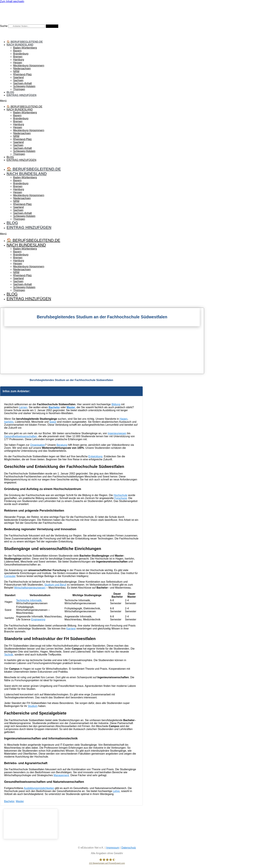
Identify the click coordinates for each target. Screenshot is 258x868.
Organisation (38, 445)
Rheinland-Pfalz (22, 74)
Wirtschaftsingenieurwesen (30, 588)
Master (71, 407)
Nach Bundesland (20, 45)
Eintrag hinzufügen (21, 95)
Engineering (38, 619)
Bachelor (54, 407)
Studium (33, 706)
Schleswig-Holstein (24, 86)
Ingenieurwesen (117, 433)
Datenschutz (129, 848)
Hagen (123, 419)
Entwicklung (95, 456)
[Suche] (52, 26)
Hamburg (19, 60)
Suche (4, 26)
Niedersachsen (22, 69)
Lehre (116, 791)
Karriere (71, 629)
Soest (53, 422)
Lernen (23, 407)
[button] (107, 101)
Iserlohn (9, 422)
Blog (10, 92)
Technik (9, 655)
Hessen (18, 63)
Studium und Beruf (55, 585)
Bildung (116, 404)
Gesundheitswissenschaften (20, 436)
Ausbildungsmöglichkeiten (39, 788)
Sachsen (18, 80)
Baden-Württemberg (25, 48)
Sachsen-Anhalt (22, 83)
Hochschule (120, 495)
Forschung (121, 498)
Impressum (113, 848)
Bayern (17, 51)
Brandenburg (21, 54)
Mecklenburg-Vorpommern (29, 66)
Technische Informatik (29, 600)
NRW (16, 71)
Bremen (18, 57)
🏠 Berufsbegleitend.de (25, 42)
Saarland (18, 77)
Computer (10, 576)
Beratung (62, 445)
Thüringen (19, 89)
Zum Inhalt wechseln (12, 1)
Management (61, 775)
